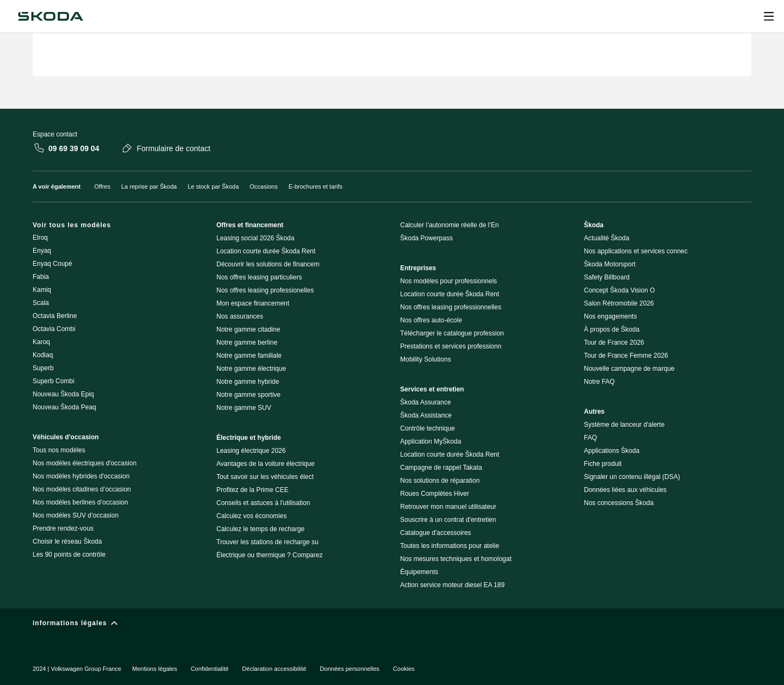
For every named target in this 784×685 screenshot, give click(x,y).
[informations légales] (392, 625)
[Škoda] (51, 16)
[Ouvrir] (769, 16)
